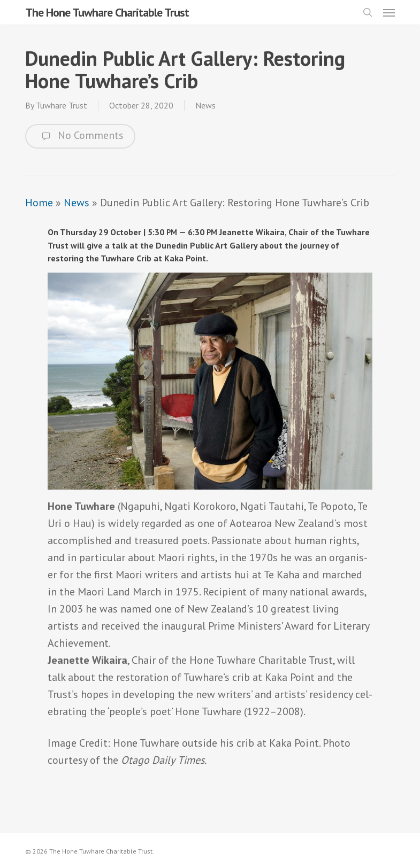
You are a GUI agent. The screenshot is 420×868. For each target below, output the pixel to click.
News (205, 105)
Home (39, 203)
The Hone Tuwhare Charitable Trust (107, 12)
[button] (389, 12)
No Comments (80, 136)
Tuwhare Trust (62, 105)
